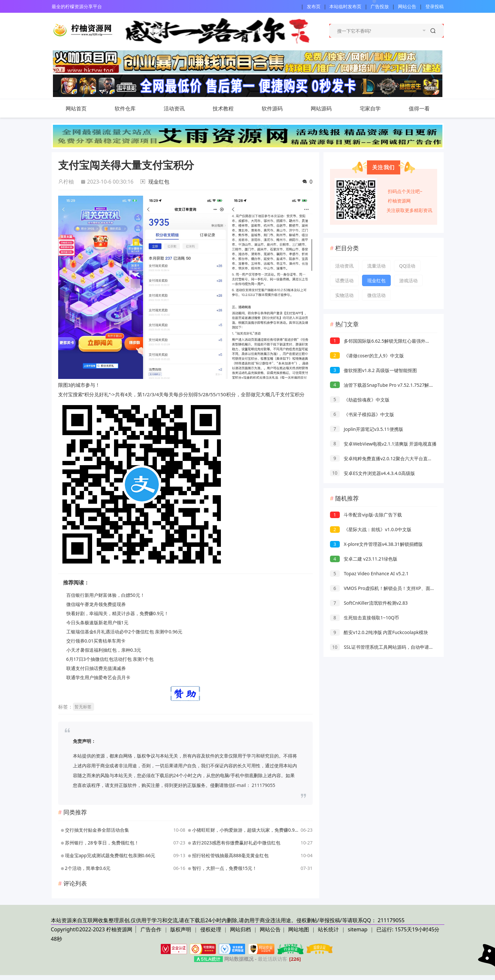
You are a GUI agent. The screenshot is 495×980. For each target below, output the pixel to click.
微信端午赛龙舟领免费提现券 (96, 604)
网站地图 (299, 929)
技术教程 (230, 108)
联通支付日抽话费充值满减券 (96, 668)
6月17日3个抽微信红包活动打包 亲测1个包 (110, 659)
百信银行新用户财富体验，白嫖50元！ (106, 595)
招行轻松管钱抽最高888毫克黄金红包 (230, 855)
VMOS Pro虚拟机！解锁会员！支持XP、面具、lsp (388, 588)
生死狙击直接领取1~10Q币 (365, 618)
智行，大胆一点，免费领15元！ (224, 868)
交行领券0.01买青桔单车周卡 (96, 641)
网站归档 (240, 929)
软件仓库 (132, 108)
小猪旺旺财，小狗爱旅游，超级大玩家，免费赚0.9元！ (245, 830)
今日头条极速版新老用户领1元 (97, 622)
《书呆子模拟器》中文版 (362, 414)
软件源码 (279, 108)
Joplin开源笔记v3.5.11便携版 (367, 429)
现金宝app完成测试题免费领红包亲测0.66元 (110, 855)
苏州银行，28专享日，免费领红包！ (102, 843)
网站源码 (328, 108)
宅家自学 (370, 108)
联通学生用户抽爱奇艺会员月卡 (98, 677)
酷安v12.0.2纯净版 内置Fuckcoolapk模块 (379, 632)
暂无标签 (83, 707)
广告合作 (152, 929)
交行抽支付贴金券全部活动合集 (97, 830)
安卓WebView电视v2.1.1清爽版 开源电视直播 (383, 444)
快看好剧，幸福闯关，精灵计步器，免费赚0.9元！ (118, 613)
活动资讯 (181, 108)
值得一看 (426, 108)
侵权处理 (211, 929)
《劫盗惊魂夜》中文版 (360, 400)
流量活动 (376, 266)
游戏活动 (408, 280)
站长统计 (328, 929)
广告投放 (380, 6)
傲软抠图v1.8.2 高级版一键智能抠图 (374, 370)
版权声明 (181, 929)
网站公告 (407, 6)
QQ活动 (407, 266)
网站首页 (76, 108)
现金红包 (159, 182)
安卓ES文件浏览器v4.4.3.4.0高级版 (372, 473)
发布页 (314, 6)
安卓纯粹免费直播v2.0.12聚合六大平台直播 (381, 458)
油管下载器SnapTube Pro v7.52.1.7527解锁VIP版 (388, 385)
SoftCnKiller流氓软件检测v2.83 (369, 603)
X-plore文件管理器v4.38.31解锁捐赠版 (376, 544)
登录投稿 (435, 6)
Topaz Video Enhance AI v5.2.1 (369, 573)
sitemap (357, 929)
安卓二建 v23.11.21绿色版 (364, 559)
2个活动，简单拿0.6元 (88, 868)
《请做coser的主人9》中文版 (367, 356)
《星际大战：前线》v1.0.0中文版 (371, 529)
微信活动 (376, 295)
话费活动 (344, 280)
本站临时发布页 (345, 6)
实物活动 (344, 295)
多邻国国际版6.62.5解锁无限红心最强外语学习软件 (389, 341)
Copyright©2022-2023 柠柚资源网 (92, 929)
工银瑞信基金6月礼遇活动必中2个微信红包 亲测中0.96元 (124, 632)
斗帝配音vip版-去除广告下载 (366, 515)
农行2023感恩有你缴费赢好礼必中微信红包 (236, 843)
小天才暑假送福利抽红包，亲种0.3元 (104, 650)
